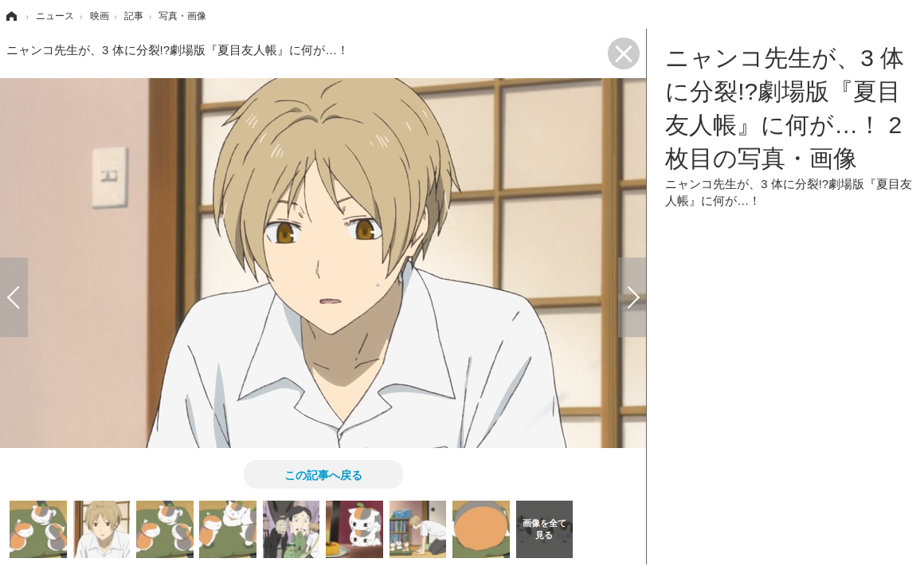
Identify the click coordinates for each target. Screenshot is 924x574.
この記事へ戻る (323, 474)
